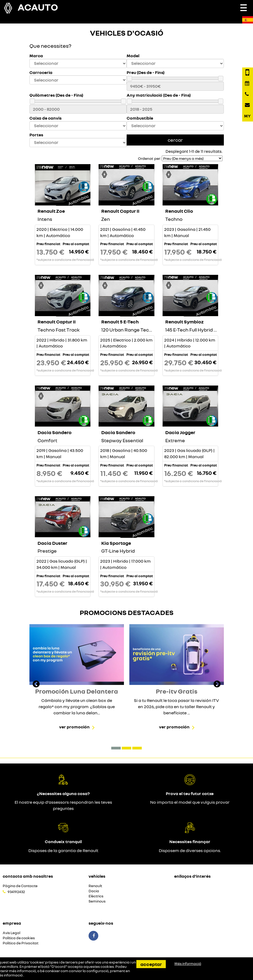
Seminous (97, 901)
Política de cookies (19, 938)
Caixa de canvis (45, 118)
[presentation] (36, 685)
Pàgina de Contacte (20, 886)
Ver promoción (74, 727)
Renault (95, 886)
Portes (36, 135)
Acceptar (151, 964)
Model (133, 56)
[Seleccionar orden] (192, 158)
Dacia (94, 891)
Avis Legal (11, 933)
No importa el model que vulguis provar (190, 802)
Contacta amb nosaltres (28, 876)
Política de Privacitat (21, 943)
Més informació (188, 964)
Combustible (140, 118)
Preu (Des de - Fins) (146, 72)
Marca (36, 56)
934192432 (16, 892)
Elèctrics (96, 896)
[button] (116, 748)
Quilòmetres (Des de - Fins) (56, 95)
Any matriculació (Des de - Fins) (159, 95)
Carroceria (41, 72)
